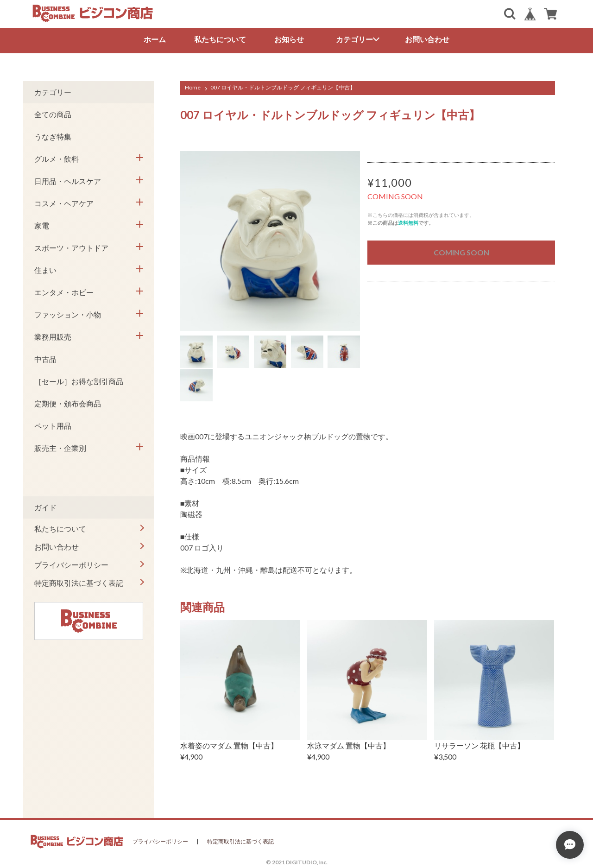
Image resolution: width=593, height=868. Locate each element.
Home (193, 87)
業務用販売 (53, 337)
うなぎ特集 (53, 136)
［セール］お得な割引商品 (79, 381)
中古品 (45, 359)
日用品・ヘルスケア (68, 181)
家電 (42, 225)
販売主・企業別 (60, 448)
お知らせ (289, 39)
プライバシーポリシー (71, 565)
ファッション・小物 (68, 314)
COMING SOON (461, 252)
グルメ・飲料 (57, 159)
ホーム (155, 39)
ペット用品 (53, 426)
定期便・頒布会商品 (68, 403)
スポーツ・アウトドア (71, 248)
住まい (45, 270)
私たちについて (220, 39)
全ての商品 (53, 114)
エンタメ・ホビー (64, 292)
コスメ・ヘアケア (64, 203)
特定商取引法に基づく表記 (79, 583)
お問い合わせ (427, 39)
